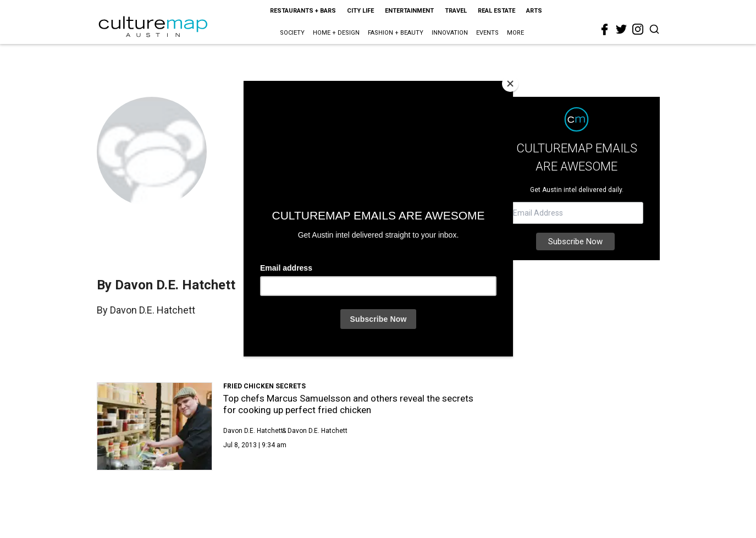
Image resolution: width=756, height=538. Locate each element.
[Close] (510, 84)
